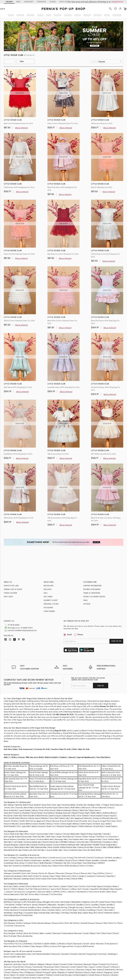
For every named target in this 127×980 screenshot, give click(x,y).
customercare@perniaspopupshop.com (18, 629)
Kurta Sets (26, 868)
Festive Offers (77, 874)
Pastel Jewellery (107, 900)
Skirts (75, 871)
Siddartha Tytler (69, 811)
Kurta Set (69, 918)
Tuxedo (86, 884)
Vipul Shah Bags (90, 858)
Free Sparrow (111, 939)
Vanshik (106, 829)
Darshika (22, 834)
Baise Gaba (64, 803)
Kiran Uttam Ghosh (47, 805)
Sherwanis (60, 868)
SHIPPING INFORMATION (92, 586)
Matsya (50, 819)
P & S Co (18, 939)
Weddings (112, 949)
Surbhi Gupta (86, 819)
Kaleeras (86, 897)
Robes (115, 881)
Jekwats (72, 752)
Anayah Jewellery (108, 855)
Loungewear (31, 887)
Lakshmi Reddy (50, 939)
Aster (6, 855)
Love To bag (68, 853)
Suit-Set (29, 884)
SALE (46, 593)
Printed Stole (27, 910)
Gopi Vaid (116, 816)
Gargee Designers (11, 840)
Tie (52, 889)
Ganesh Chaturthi (78, 949)
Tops (95, 868)
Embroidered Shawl (12, 910)
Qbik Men (8, 837)
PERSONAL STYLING (51, 604)
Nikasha (44, 813)
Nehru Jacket (19, 881)
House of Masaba (11, 819)
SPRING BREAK (114, 842)
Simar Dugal (66, 819)
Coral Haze (77, 858)
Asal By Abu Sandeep (86, 800)
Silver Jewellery (44, 902)
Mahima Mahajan (64, 805)
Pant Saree (52, 874)
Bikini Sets (66, 871)
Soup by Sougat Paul (102, 816)
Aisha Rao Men (83, 837)
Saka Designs (37, 941)
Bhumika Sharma (110, 813)
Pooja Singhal (34, 800)
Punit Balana (49, 808)
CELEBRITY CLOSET (51, 600)
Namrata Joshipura (93, 813)
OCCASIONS (48, 607)
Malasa (76, 819)
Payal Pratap (37, 808)
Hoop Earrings (108, 902)
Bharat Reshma (10, 834)
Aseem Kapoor (112, 821)
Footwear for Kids (42, 744)
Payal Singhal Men (108, 840)
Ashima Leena (34, 813)
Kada (38, 905)
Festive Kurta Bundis (97, 887)
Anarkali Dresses (88, 918)
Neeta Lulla (64, 813)
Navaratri (56, 949)
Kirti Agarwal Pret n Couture (70, 941)
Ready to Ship (64, 874)
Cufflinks (56, 887)
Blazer (93, 928)
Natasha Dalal (21, 800)
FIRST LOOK (8, 597)
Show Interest (21, 128)
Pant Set (24, 889)
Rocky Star (10, 803)
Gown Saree (41, 874)
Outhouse (99, 853)
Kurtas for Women (47, 868)
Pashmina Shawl (111, 908)
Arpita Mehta (25, 819)
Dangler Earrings (76, 902)
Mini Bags (56, 908)
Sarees (35, 868)
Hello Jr (7, 752)
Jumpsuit (9, 887)
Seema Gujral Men (86, 842)
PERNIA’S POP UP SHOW (13, 589)
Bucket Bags (45, 908)
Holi (12, 949)
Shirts (28, 881)
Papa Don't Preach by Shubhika (17, 808)
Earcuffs (95, 897)
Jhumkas (88, 902)
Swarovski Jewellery (75, 900)
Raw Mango (9, 800)
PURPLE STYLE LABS (11, 586)
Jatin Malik (18, 837)
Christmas (102, 949)
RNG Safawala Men (39, 842)
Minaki (82, 855)
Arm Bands (10, 900)
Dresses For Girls (107, 701)
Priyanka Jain (86, 816)
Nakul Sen (84, 805)
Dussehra (66, 949)
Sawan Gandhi (39, 819)
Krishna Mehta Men (45, 834)
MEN (18, 2)
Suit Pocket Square (95, 881)
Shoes (44, 905)
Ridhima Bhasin (110, 808)
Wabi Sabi (51, 832)
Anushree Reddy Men (33, 837)
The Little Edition (103, 752)
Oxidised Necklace (28, 905)
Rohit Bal (18, 811)
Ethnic (64, 887)
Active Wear (34, 889)
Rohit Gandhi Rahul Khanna (15, 813)
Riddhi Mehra (96, 808)
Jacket (86, 928)
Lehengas (8, 868)
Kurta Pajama (63, 884)
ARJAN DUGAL (96, 837)
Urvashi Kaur (99, 821)
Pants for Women (42, 871)
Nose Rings (65, 897)
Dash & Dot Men (17, 829)
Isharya (21, 853)
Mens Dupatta (116, 884)
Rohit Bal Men (39, 832)
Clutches (82, 905)
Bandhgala (105, 884)
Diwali (6, 949)
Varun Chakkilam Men (73, 845)
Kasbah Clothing (38, 840)
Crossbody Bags (31, 908)
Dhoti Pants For (110, 918)
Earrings (17, 897)
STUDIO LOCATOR (10, 593)
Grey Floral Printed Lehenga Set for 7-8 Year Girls (89, 783)
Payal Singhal (96, 811)
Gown (76, 868)
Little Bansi (28, 939)
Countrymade (42, 829)
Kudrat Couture (53, 840)
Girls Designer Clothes (13, 918)
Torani (57, 819)
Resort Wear (55, 871)
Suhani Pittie (58, 861)
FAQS (85, 600)
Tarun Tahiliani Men (111, 834)
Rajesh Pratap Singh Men (91, 829)
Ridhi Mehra (76, 803)
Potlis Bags (72, 905)
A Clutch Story (32, 858)
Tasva (6, 829)
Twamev (78, 832)
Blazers (22, 884)
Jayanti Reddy (24, 805)
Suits (51, 881)
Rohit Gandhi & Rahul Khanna (36, 811)
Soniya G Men (101, 842)
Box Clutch (98, 908)
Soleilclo (63, 752)
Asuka (59, 832)
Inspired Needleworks (86, 752)
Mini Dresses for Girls (65, 710)
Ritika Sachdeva (72, 861)
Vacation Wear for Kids (61, 744)
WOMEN (9, 2)
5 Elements (58, 858)
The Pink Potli (80, 853)
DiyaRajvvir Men (110, 837)
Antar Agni (56, 800)
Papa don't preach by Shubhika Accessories (22, 861)
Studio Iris (51, 821)
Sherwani (36, 881)
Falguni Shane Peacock (113, 800)
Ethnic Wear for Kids (81, 744)
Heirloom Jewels (30, 900)
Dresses (69, 868)
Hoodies (108, 881)
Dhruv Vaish (30, 829)
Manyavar (86, 803)
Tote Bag (65, 908)
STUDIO (53, 2)
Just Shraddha (58, 855)
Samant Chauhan (11, 816)
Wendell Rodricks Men (13, 845)
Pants (56, 881)
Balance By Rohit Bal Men (34, 845)
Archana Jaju (99, 819)
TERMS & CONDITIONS (92, 593)
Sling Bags (18, 908)
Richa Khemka (10, 821)
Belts (58, 905)
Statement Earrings (60, 902)
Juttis (64, 905)
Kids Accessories (26, 744)
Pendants (43, 900)
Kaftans (102, 868)
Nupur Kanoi (95, 805)
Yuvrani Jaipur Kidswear (93, 939)
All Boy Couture (18, 752)
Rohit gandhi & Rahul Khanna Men (18, 832)
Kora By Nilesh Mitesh (93, 845)
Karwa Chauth (10, 952)
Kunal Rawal (68, 832)
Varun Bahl (54, 813)
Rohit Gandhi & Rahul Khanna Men (62, 842)
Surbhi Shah (25, 816)
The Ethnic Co (102, 832)
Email (68, 634)
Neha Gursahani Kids (13, 941)
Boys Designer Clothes (13, 928)
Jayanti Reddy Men (54, 845)
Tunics (109, 868)
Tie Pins (82, 881)
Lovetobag (8, 858)
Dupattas (110, 871)
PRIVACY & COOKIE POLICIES (94, 597)
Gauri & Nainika (10, 805)
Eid (34, 949)
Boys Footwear (10, 931)
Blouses (17, 874)
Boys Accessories (25, 931)
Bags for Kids (60, 726)
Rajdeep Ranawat (63, 808)
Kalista (35, 805)
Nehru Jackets (46, 928)
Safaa (108, 819)
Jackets (82, 871)
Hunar (12, 855)
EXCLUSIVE (48, 589)
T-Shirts (14, 884)
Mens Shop (112, 887)
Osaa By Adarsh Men (24, 803)
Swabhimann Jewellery (40, 855)
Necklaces (8, 897)
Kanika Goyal (73, 816)
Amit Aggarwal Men (93, 834)
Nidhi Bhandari (46, 858)
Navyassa (77, 939)
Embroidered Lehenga (41, 918)
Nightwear (8, 874)
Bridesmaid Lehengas (13, 871)
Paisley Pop (47, 861)
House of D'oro (72, 855)
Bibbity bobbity (52, 752)
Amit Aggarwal (77, 813)
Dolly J (99, 800)
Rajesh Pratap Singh (81, 808)
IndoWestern (82, 887)
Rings (40, 897)
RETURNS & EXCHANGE (92, 589)
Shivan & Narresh (99, 803)
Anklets (19, 900)
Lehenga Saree (28, 874)
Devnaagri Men (61, 834)
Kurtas (44, 881)
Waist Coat (73, 881)
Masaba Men (86, 840)
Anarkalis (17, 868)
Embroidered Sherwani (72, 928)
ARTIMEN (64, 837)
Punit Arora (8, 842)
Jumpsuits (91, 871)
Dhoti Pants (28, 871)
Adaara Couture (38, 821)
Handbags (91, 905)
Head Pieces (105, 897)
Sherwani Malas (44, 887)
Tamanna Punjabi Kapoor (67, 821)
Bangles (47, 897)
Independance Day (23, 949)
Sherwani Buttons (42, 884)
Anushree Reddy (69, 800)
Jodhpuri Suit (75, 884)
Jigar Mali (26, 821)
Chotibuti (38, 939)
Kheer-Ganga (89, 832)
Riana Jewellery (93, 855)
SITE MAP (87, 604)
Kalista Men (25, 840)
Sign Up (101, 681)
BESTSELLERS (49, 586)
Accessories (19, 887)
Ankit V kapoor (56, 829)
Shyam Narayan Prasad (56, 816)
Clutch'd (90, 853)
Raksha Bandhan (44, 949)
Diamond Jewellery (28, 902)
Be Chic (67, 858)
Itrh (19, 821)
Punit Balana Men (76, 834)
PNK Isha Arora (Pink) (35, 752)
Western (72, 887)
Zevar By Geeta (23, 855)
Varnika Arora (55, 853)
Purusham (113, 832)
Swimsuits (101, 871)
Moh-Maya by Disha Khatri (36, 853)
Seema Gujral (55, 811)
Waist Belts (109, 905)
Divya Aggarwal (38, 816)
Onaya (111, 803)
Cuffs (24, 897)
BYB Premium (89, 941)
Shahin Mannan (85, 821)
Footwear (45, 889)
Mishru (76, 805)
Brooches (58, 889)
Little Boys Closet (65, 939)
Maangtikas (76, 897)
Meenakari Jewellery (57, 900)
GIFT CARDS (48, 597)
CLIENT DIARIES (49, 611)
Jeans (53, 884)
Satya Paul (46, 800)
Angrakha (94, 884)
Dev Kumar (31, 834)
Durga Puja (92, 949)
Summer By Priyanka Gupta (46, 803)
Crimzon (90, 861)
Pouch (100, 905)
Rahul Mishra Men (22, 842)
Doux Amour (20, 858)
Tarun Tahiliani (83, 811)
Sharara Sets (86, 868)
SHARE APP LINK (116, 641)
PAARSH (96, 840)
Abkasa (72, 837)
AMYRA (101, 858)
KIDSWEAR (42, 2)
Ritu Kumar (8, 811)
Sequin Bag (88, 908)
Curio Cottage (10, 853)
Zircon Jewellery (92, 900)
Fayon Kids (8, 939)
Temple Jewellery (11, 902)
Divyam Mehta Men (71, 829)
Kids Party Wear (11, 744)
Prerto (82, 861)
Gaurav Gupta (109, 811)
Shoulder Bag (76, 908)
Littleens (26, 941)
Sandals (51, 905)
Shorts (6, 884)
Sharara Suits (58, 918)
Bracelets (32, 897)
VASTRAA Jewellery (113, 853)
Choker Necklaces (11, 905)
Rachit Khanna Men (51, 837)
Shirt (99, 928)
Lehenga (27, 918)
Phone (80, 634)
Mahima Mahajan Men (70, 840)
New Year (21, 952)
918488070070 (117, 2)
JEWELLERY (29, 2)
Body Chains (117, 897)
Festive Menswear (11, 889)
